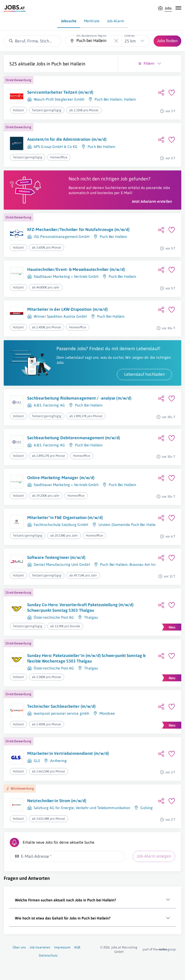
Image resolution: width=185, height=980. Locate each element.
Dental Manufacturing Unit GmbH (62, 564)
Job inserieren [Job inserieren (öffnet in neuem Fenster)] (40, 947)
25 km (130, 41)
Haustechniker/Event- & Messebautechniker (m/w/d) (76, 269)
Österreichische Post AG (54, 617)
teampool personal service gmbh (61, 713)
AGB (77, 947)
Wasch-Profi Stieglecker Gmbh (59, 99)
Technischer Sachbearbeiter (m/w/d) (61, 706)
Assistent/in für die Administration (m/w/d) (67, 139)
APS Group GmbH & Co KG (56, 147)
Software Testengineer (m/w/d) (56, 557)
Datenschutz (48, 955)
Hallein (130, 99)
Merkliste (92, 21)
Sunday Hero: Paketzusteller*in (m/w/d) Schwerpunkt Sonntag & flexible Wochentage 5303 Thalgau (86, 658)
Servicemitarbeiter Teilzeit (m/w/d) (60, 92)
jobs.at (116, 947)
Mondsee (107, 713)
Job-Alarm (116, 21)
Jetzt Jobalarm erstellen (152, 201)
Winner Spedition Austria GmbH (60, 316)
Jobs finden (167, 41)
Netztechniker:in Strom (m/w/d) (57, 801)
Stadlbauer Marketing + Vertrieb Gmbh (66, 276)
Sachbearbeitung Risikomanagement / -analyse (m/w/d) (79, 398)
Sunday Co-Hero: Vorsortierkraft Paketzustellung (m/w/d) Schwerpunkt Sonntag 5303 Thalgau (80, 607)
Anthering (58, 761)
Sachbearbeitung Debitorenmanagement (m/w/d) (74, 438)
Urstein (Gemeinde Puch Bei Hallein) (129, 525)
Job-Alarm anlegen (154, 856)
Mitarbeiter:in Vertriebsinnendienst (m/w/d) (68, 753)
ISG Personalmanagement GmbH (62, 237)
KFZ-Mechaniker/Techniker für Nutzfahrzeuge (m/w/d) (78, 229)
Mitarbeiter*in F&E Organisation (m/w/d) (65, 517)
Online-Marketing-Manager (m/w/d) (61, 478)
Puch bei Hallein (68, 64)
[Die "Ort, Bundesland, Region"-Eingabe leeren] (116, 41)
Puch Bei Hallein (108, 99)
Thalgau (91, 617)
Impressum (62, 947)
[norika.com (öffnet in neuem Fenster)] (159, 950)
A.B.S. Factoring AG (49, 405)
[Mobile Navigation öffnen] (178, 8)
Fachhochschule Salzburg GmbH (61, 525)
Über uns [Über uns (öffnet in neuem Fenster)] (19, 947)
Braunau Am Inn (143, 564)
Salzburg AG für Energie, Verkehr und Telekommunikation (82, 808)
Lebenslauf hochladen (144, 374)
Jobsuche (69, 21)
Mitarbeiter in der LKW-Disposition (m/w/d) (67, 309)
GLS (37, 761)
